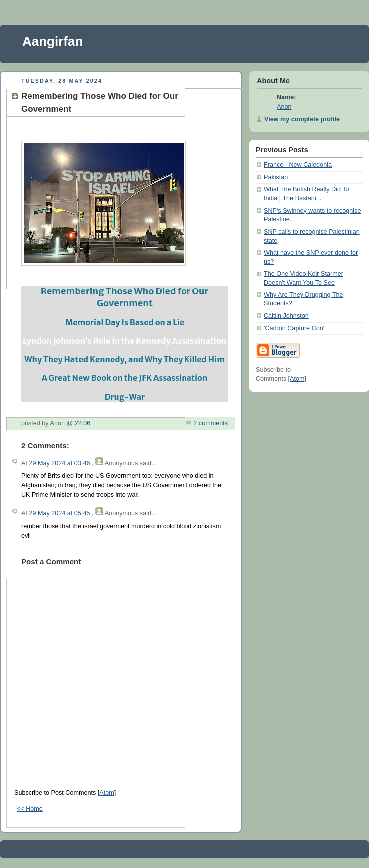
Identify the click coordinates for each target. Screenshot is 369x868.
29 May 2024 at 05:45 (60, 513)
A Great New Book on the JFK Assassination (125, 378)
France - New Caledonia (298, 165)
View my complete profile (302, 119)
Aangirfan (53, 41)
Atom (106, 793)
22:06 (83, 423)
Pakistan (276, 177)
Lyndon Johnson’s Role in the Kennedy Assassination (125, 341)
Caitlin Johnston (286, 316)
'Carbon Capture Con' (294, 328)
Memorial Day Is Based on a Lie (125, 322)
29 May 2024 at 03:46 (60, 463)
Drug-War (125, 397)
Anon (284, 107)
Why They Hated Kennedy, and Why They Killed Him (125, 359)
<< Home (30, 809)
